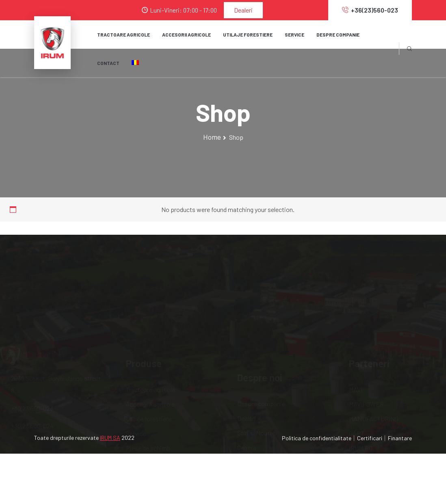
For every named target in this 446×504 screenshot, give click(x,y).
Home (212, 137)
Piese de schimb (148, 408)
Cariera (247, 401)
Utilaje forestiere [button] (248, 35)
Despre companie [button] (338, 35)
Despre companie (261, 358)
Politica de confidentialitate (317, 438)
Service (136, 393)
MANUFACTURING (374, 379)
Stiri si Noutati (257, 387)
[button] (135, 63)
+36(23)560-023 (370, 10)
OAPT (357, 393)
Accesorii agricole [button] (186, 35)
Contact (108, 63)
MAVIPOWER (366, 364)
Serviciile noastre (261, 431)
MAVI (356, 349)
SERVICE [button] (294, 35)
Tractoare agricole (123, 35)
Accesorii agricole (150, 364)
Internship (251, 416)
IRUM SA (110, 438)
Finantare (400, 438)
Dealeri (243, 10)
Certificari (370, 438)
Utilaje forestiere (149, 379)
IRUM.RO (361, 408)
